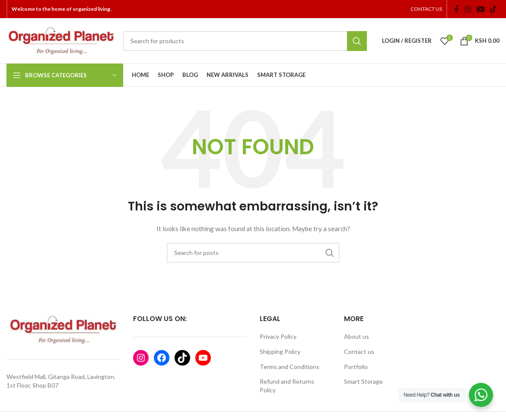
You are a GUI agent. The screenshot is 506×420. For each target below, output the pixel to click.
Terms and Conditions (290, 367)
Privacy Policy (278, 336)
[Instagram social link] (468, 9)
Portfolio (356, 367)
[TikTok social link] (493, 9)
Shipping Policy (280, 352)
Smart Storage (363, 381)
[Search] (245, 41)
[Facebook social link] (457, 9)
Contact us (359, 352)
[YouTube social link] (481, 9)
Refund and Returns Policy (287, 386)
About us (356, 336)
